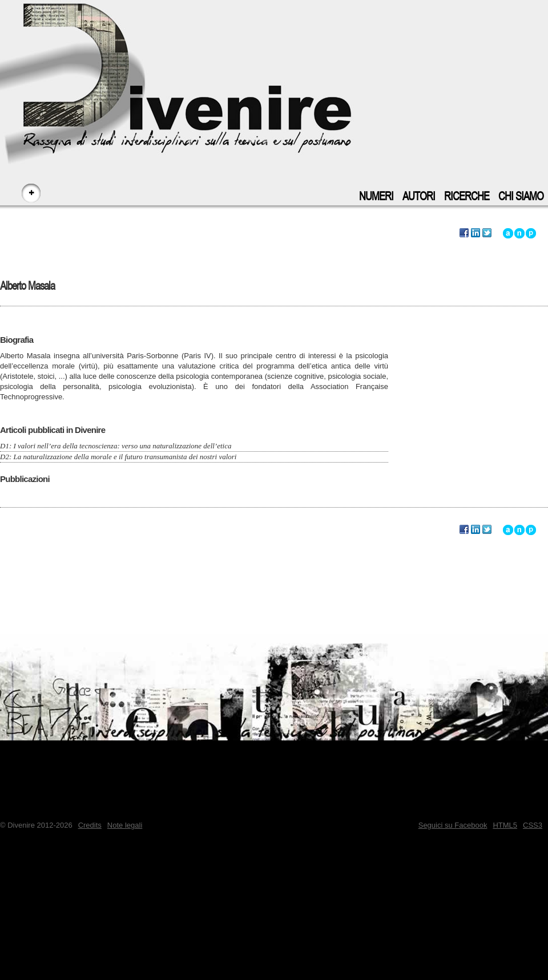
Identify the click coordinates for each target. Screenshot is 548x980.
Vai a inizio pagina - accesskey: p (531, 233)
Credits (90, 825)
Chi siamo (521, 197)
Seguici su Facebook (453, 825)
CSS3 (533, 825)
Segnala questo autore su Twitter (487, 233)
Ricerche (467, 197)
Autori (419, 197)
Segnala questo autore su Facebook (464, 233)
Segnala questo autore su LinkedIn (476, 233)
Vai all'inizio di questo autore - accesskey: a (508, 233)
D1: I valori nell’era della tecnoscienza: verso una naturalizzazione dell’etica (116, 446)
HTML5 (505, 825)
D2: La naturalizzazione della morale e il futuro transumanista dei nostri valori (118, 457)
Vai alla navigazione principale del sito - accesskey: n (519, 233)
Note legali (125, 825)
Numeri (376, 197)
